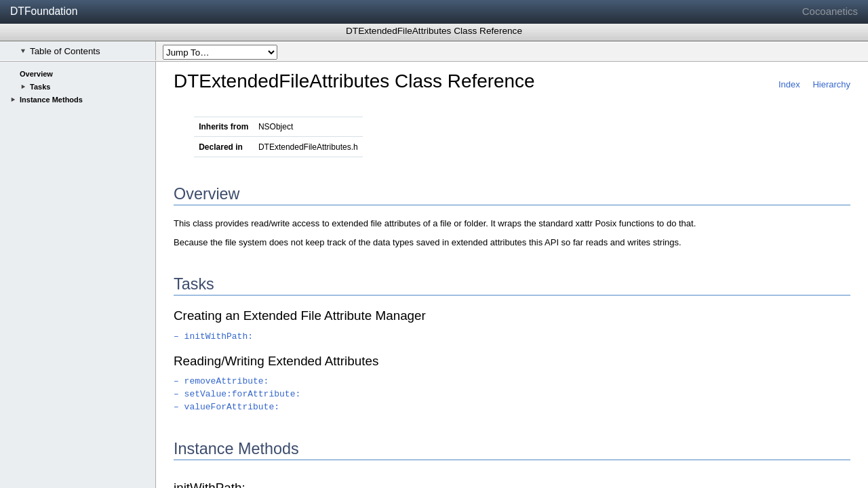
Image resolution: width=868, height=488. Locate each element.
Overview (36, 74)
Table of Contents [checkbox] (60, 51)
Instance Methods (51, 100)
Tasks (40, 87)
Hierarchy (831, 84)
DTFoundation (44, 11)
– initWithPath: (213, 337)
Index (789, 84)
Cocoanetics (830, 11)
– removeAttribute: (221, 381)
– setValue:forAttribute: (237, 394)
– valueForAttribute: (226, 407)
